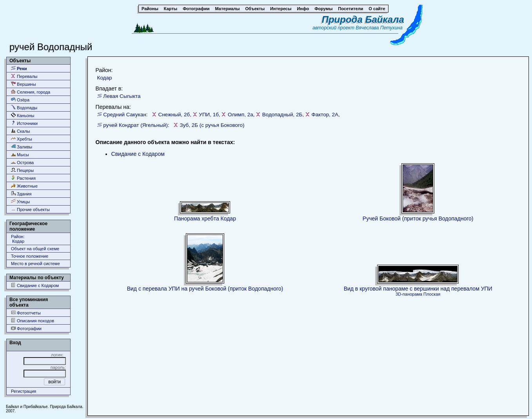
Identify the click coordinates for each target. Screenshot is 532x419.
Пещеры (22, 170)
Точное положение (30, 256)
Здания (21, 194)
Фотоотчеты (26, 313)
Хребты (22, 139)
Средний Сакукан (125, 115)
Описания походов (33, 321)
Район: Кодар (18, 239)
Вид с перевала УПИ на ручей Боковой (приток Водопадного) (205, 289)
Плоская (432, 294)
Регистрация (24, 391)
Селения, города (31, 92)
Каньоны (23, 115)
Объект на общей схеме (35, 249)
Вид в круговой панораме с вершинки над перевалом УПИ (418, 289)
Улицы (20, 201)
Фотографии (26, 328)
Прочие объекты (30, 209)
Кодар (105, 78)
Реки (19, 68)
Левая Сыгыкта (122, 96)
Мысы (20, 154)
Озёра (20, 100)
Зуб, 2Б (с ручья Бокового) (212, 125)
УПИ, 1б (209, 115)
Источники (24, 123)
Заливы (22, 147)
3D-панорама (409, 294)
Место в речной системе (35, 264)
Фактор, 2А (325, 115)
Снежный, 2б (174, 115)
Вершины (24, 84)
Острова (22, 162)
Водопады (24, 107)
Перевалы (24, 76)
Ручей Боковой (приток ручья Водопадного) (418, 219)
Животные (24, 186)
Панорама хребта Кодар (205, 219)
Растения (23, 178)
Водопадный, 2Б (282, 115)
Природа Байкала (363, 19)
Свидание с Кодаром (35, 285)
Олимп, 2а (241, 115)
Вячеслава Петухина (379, 28)
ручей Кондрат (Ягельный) (135, 125)
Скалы (21, 131)
